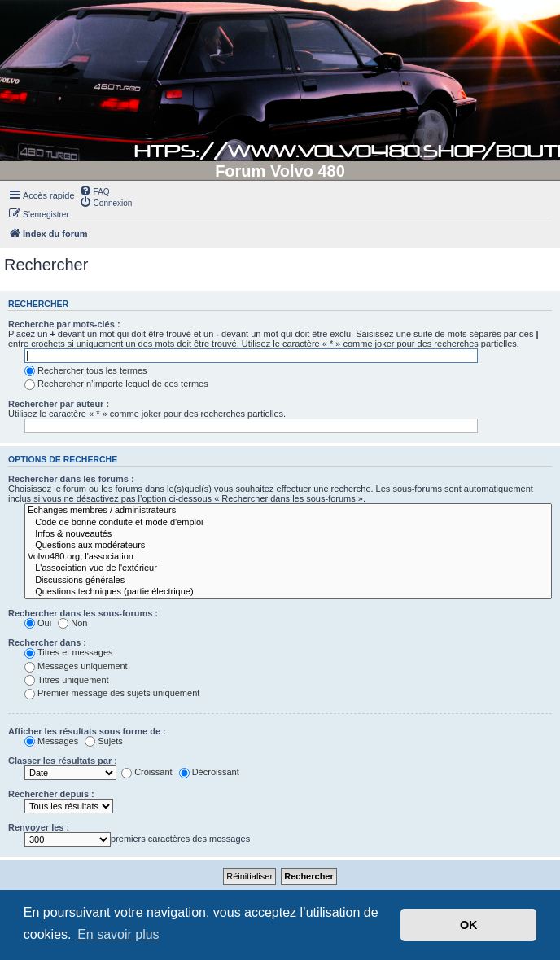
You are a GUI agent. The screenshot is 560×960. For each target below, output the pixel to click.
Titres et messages (69, 652)
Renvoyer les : (39, 827)
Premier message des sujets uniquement (112, 693)
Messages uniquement (76, 666)
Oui (38, 623)
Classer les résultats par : (63, 761)
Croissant (147, 772)
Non (72, 623)
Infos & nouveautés (288, 534)
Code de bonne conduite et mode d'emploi (288, 523)
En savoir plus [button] (118, 934)
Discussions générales (288, 581)
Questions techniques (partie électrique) (288, 592)
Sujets (104, 741)
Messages (51, 741)
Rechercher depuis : (51, 794)
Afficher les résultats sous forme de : (87, 731)
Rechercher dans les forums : (71, 479)
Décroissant (209, 772)
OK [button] (469, 925)
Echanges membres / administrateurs (288, 511)
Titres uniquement (67, 680)
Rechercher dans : (47, 642)
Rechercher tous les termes (86, 370)
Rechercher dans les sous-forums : (83, 613)
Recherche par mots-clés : (64, 324)
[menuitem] (94, 191)
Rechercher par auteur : (59, 404)
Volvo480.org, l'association (288, 557)
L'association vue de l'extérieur (288, 568)
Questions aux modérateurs (288, 546)
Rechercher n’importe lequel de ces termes (116, 384)
